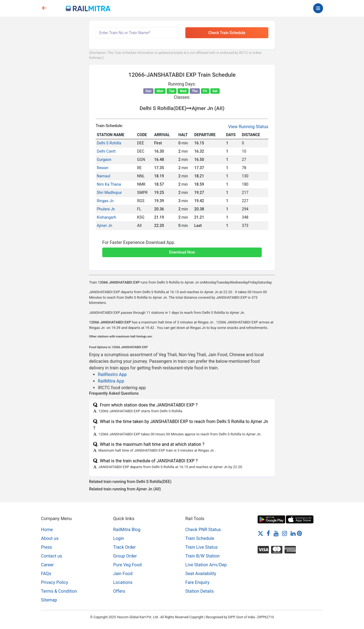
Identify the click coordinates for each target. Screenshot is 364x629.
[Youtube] (276, 533)
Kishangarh (106, 217)
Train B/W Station (202, 556)
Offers (119, 591)
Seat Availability (201, 574)
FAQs (46, 574)
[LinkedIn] (293, 533)
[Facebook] (268, 533)
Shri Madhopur (109, 193)
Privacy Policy (55, 582)
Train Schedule (200, 538)
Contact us (52, 556)
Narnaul (104, 176)
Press (46, 547)
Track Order (125, 547)
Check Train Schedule (227, 33)
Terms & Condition (59, 591)
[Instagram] (285, 533)
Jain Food (123, 574)
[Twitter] (260, 533)
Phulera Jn (106, 209)
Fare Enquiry (197, 582)
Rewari (103, 168)
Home (47, 530)
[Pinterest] (299, 533)
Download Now (182, 252)
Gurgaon (104, 160)
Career (47, 565)
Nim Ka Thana (109, 184)
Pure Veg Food (128, 565)
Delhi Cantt (106, 151)
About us (50, 538)
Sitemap (49, 600)
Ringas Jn (105, 201)
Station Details (199, 591)
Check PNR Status (203, 530)
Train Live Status (202, 547)
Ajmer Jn (104, 226)
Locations (123, 582)
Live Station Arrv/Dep (206, 565)
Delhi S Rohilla (109, 143)
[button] (182, 249)
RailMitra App (111, 381)
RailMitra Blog (127, 530)
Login (119, 538)
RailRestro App (112, 374)
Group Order (125, 556)
